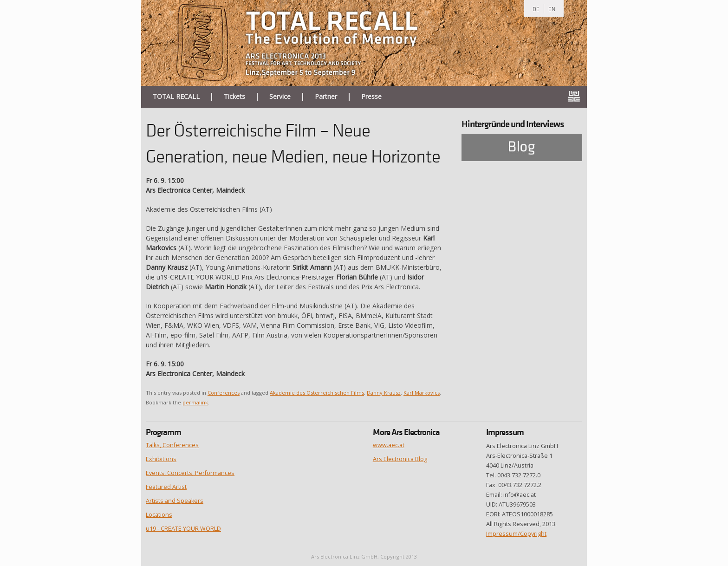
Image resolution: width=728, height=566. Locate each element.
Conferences (224, 393)
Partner (326, 97)
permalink (195, 402)
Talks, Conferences (172, 445)
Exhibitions (161, 459)
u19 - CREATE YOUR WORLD (183, 529)
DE (536, 9)
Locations (159, 515)
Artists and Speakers (175, 501)
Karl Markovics (422, 393)
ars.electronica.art (578, 97)
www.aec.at (389, 445)
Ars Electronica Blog (400, 459)
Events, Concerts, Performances (190, 473)
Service (280, 97)
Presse (371, 97)
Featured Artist (166, 487)
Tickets (234, 97)
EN (552, 9)
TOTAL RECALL (176, 97)
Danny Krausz (384, 393)
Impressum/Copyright (516, 534)
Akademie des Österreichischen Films (317, 393)
